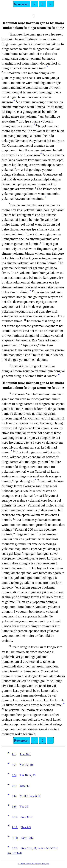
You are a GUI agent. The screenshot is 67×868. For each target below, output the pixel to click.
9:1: (14, 754)
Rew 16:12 (27, 838)
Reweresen (22, 4)
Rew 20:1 (25, 754)
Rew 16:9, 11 (29, 848)
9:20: (15, 848)
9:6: (14, 796)
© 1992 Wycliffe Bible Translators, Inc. (33, 864)
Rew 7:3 (25, 786)
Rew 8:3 (26, 827)
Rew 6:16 (35, 796)
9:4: (14, 786)
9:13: (15, 827)
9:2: (14, 765)
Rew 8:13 (27, 817)
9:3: (14, 775)
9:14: (15, 838)
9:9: (14, 807)
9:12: (15, 817)
